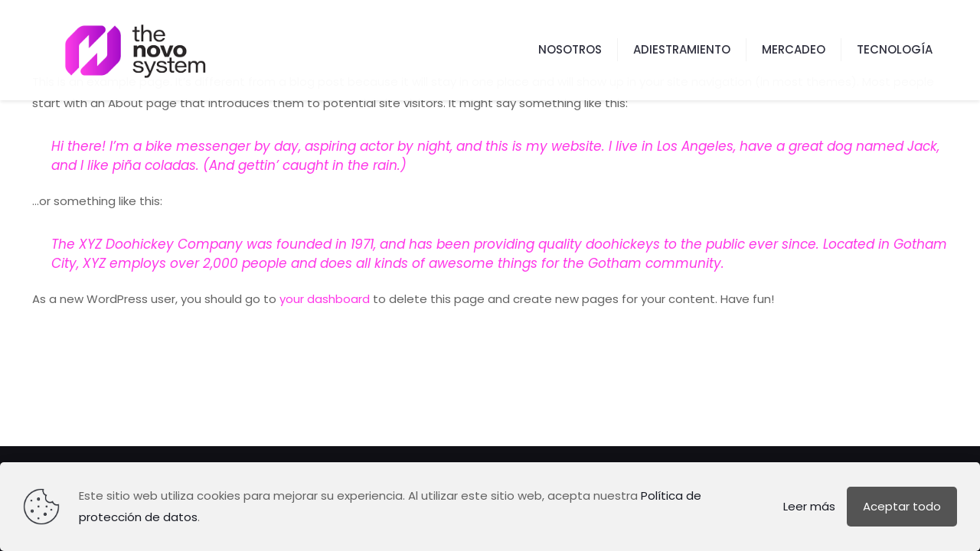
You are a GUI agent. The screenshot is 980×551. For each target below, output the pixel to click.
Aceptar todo (902, 506)
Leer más (809, 506)
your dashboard (325, 299)
